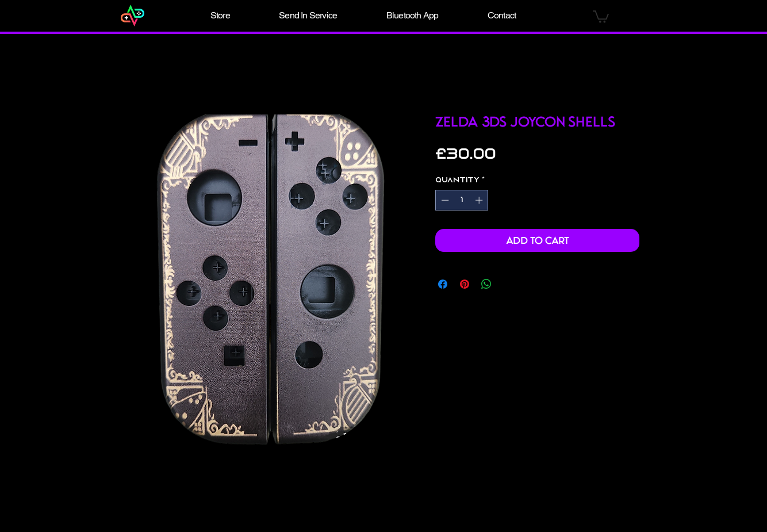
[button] (220, 16)
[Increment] (480, 200)
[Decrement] (444, 200)
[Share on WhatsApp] (486, 284)
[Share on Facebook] (443, 284)
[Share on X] (508, 284)
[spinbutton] (462, 200)
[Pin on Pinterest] (465, 284)
